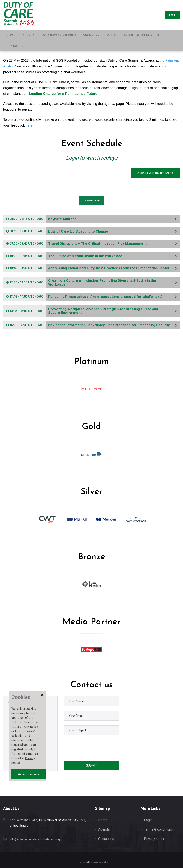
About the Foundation (141, 35)
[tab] (91, 218)
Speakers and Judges (59, 35)
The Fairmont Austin (23, 819)
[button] (91, 218)
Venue (112, 35)
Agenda (28, 35)
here (29, 125)
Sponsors (91, 35)
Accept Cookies (29, 774)
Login (170, 15)
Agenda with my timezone (155, 173)
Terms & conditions (158, 828)
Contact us (15, 46)
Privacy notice (155, 837)
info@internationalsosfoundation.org (35, 838)
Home (11, 35)
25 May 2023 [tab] (91, 199)
